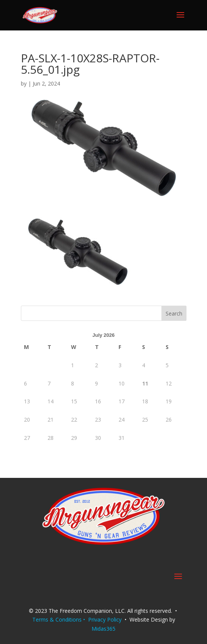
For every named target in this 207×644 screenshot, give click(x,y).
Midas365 (103, 629)
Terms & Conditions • (60, 619)
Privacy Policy (105, 619)
